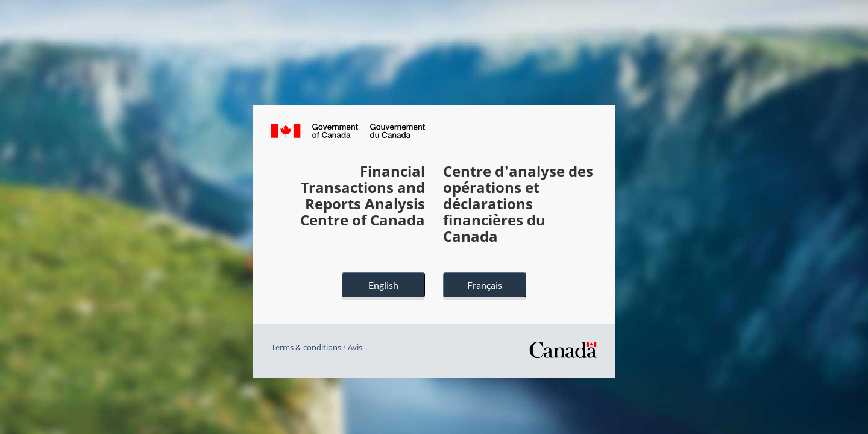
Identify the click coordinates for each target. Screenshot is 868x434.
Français (485, 285)
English (383, 285)
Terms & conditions (306, 348)
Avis (355, 348)
